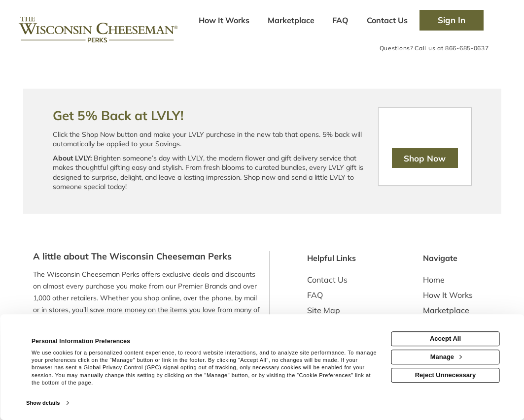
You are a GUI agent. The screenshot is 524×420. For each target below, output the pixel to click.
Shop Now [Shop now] (425, 158)
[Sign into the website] (452, 20)
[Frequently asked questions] (341, 21)
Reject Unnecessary (446, 375)
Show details (43, 403)
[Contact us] (387, 21)
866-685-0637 (467, 48)
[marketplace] (291, 21)
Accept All (445, 339)
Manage (446, 357)
